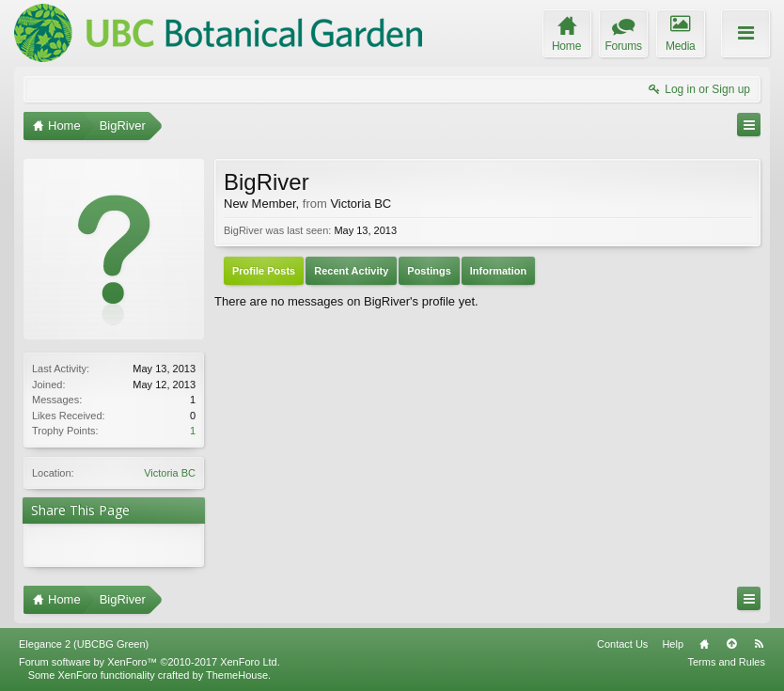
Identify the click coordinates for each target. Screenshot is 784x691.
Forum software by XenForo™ (149, 662)
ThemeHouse (237, 675)
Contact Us (622, 644)
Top (731, 644)
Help (673, 644)
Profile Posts (264, 271)
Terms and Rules (726, 662)
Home (704, 644)
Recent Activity (351, 271)
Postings (429, 271)
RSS (759, 644)
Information (499, 271)
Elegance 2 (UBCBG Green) (84, 644)
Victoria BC (170, 473)
